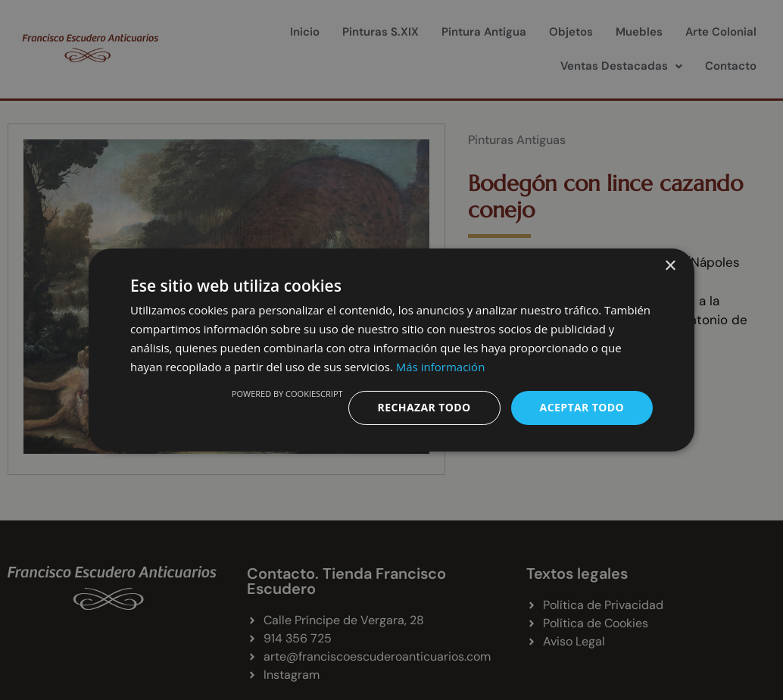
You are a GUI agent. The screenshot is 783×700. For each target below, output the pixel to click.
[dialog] (391, 350)
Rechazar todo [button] (424, 407)
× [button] (670, 266)
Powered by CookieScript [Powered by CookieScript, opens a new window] (287, 394)
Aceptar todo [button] (582, 407)
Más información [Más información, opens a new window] (440, 367)
